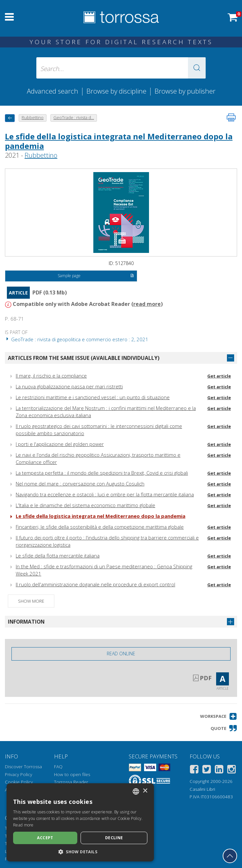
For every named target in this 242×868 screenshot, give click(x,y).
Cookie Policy (19, 782)
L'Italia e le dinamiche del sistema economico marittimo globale (85, 505)
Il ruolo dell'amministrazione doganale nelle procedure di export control (95, 584)
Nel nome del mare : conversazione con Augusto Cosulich (80, 484)
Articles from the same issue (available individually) (84, 358)
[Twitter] (207, 770)
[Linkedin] (219, 770)
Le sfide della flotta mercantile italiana (58, 556)
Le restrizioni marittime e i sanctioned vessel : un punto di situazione (93, 397)
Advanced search (53, 91)
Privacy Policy (19, 774)
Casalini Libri (202, 789)
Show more (31, 601)
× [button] (145, 791)
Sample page (96, 276)
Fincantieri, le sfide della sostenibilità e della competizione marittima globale (100, 527)
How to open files (72, 774)
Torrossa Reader (71, 782)
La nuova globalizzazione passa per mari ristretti (69, 386)
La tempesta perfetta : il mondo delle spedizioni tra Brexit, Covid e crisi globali (102, 473)
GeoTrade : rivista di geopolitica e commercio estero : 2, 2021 (77, 339)
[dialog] (80, 822)
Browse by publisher (185, 91)
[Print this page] (231, 117)
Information (26, 622)
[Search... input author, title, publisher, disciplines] (121, 68)
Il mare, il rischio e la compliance (51, 376)
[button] (197, 68)
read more (147, 304)
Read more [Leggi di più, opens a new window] (23, 825)
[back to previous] (10, 118)
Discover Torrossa (23, 767)
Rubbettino (41, 155)
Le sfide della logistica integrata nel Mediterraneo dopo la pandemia (119, 141)
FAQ (58, 767)
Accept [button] (45, 838)
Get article (219, 376)
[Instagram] (232, 770)
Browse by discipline (116, 91)
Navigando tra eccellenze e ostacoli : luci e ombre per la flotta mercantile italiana (105, 494)
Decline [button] (114, 838)
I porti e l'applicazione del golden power (60, 444)
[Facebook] (194, 770)
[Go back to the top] (230, 856)
